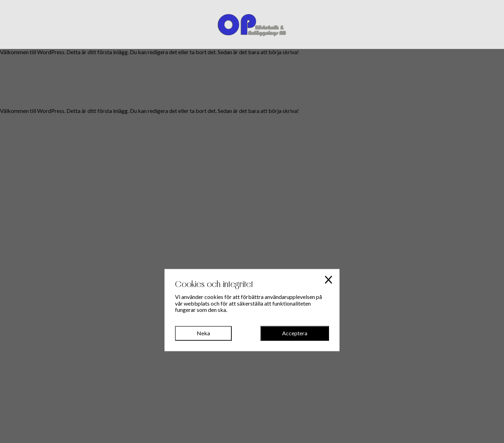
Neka (203, 333)
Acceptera (295, 333)
